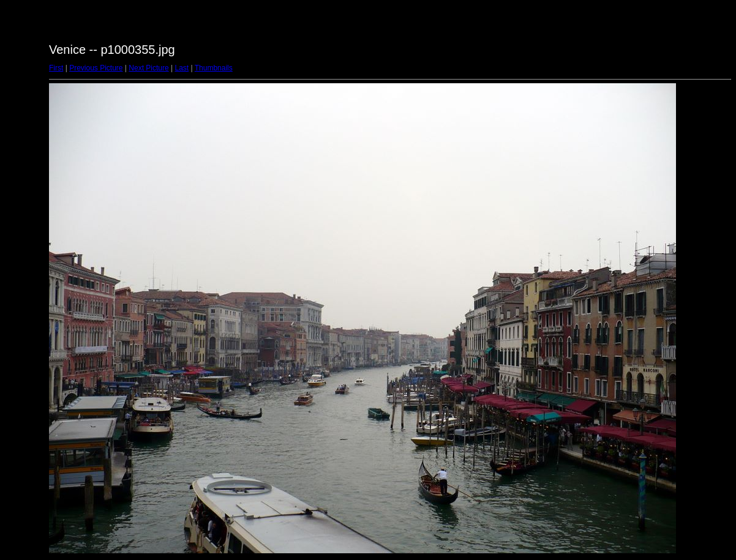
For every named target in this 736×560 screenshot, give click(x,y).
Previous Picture (96, 68)
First (56, 68)
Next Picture (148, 68)
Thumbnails (214, 68)
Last (182, 68)
